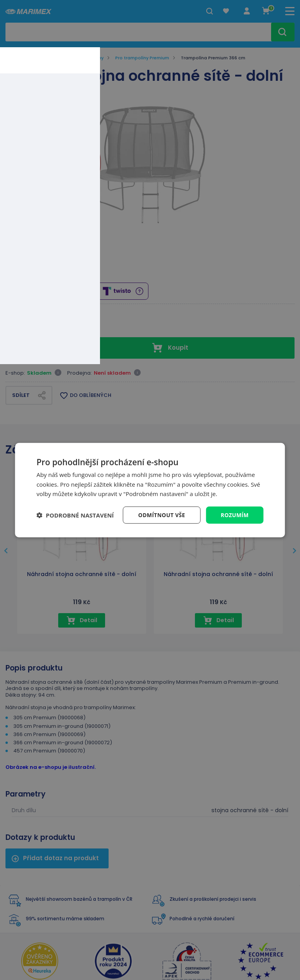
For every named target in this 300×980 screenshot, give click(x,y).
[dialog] (150, 490)
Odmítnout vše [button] (161, 515)
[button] (75, 515)
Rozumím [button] (235, 515)
